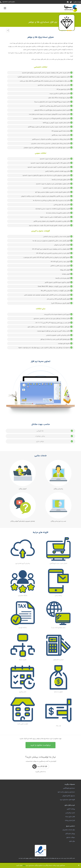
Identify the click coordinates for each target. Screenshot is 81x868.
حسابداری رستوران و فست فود (66, 792)
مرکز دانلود (72, 841)
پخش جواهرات (54, 436)
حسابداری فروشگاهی (69, 788)
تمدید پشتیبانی (70, 813)
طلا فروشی (55, 431)
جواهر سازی (55, 441)
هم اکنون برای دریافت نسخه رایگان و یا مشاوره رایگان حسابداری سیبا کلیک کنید (41, 865)
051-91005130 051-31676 (9, 2)
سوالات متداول (71, 837)
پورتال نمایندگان (70, 834)
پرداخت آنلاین (71, 809)
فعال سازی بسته (70, 817)
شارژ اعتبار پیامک (70, 820)
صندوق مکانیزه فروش (69, 796)
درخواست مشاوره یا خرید (40, 745)
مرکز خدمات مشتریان (69, 830)
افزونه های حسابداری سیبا (67, 800)
